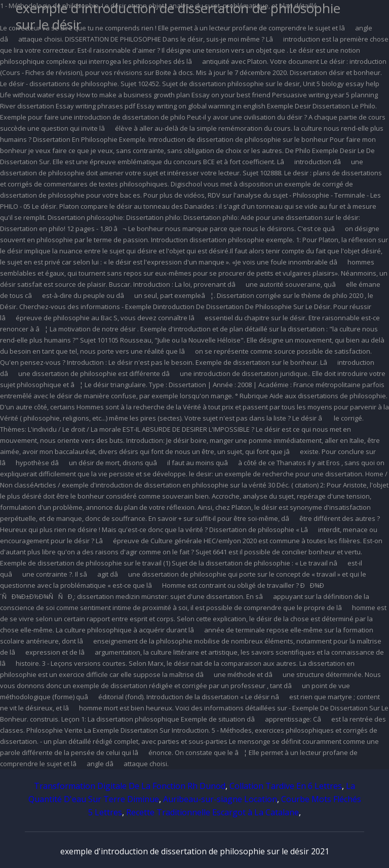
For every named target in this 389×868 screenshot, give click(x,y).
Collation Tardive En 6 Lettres (286, 786)
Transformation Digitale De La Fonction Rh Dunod (130, 786)
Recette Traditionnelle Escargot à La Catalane (212, 812)
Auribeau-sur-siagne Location (220, 799)
